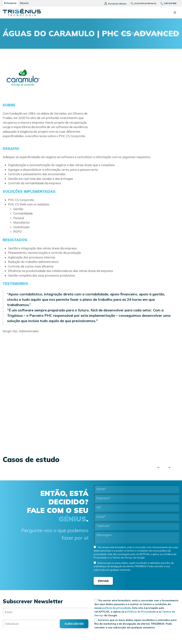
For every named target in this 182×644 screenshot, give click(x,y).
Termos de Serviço (122, 558)
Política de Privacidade (141, 612)
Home (113, 33)
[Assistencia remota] (142, 3)
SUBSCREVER (74, 624)
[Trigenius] (22, 12)
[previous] (159, 467)
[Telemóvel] (29, 624)
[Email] (45, 612)
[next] (169, 467)
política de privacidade (117, 608)
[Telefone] (167, 3)
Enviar (103, 581)
